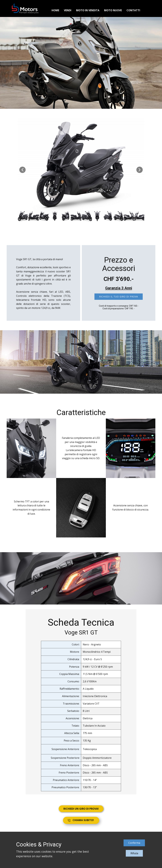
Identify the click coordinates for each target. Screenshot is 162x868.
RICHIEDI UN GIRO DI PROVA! (81, 809)
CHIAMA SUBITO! (81, 820)
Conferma (134, 843)
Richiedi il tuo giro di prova (119, 297)
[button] (22, 170)
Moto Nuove (113, 10)
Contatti (133, 10)
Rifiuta (134, 853)
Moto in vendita (88, 10)
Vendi (68, 10)
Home (55, 10)
